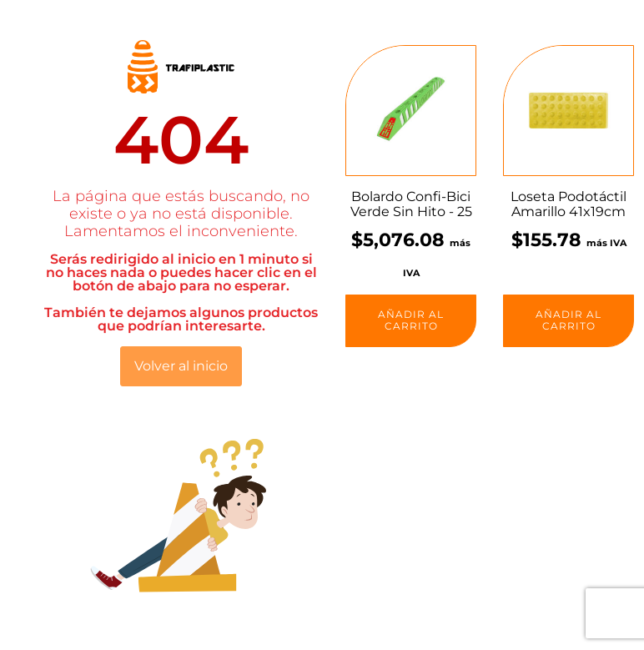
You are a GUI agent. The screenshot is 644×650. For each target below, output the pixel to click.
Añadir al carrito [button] (411, 320)
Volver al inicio (181, 366)
